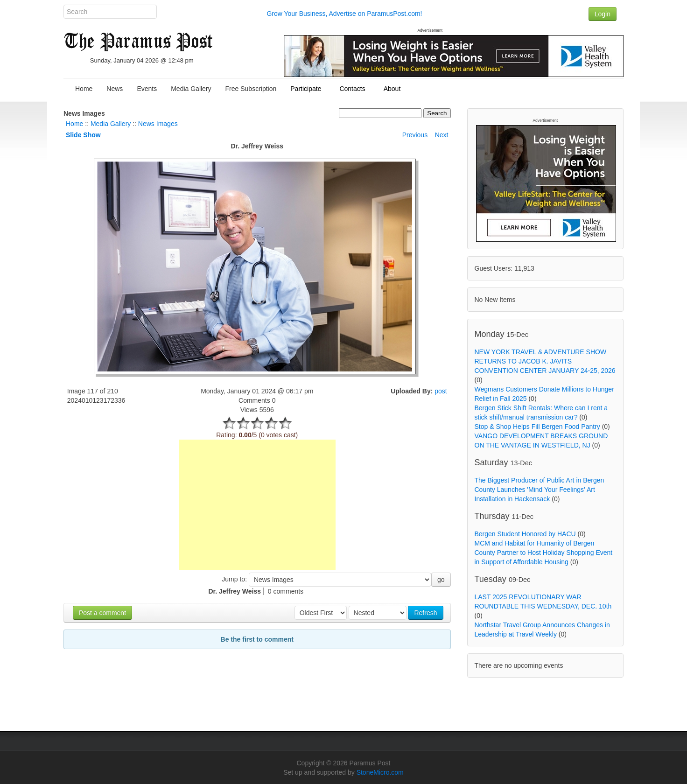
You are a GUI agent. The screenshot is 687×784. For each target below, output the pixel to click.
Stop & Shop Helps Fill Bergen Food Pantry (537, 427)
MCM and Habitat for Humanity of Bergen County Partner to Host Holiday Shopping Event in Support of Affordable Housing (544, 553)
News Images (158, 124)
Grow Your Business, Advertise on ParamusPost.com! (344, 14)
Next (442, 135)
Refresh (425, 613)
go (441, 580)
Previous (415, 135)
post (441, 391)
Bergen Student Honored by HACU (525, 534)
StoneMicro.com (380, 772)
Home (74, 124)
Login (603, 14)
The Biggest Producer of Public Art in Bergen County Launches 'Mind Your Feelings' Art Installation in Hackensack (540, 490)
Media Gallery (111, 124)
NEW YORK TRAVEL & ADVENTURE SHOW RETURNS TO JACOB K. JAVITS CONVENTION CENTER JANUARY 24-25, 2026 (545, 361)
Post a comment (102, 613)
